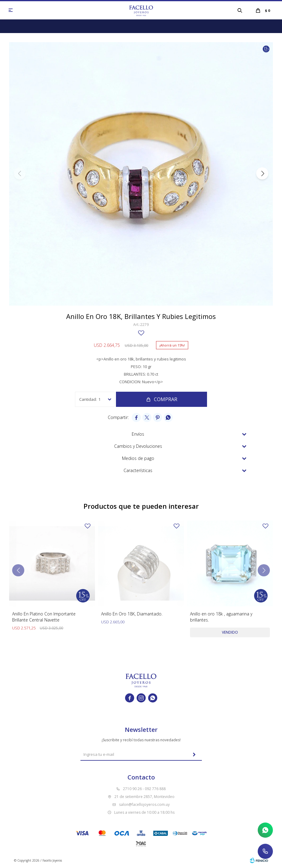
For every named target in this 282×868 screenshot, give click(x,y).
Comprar (166, 399)
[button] (240, 10)
